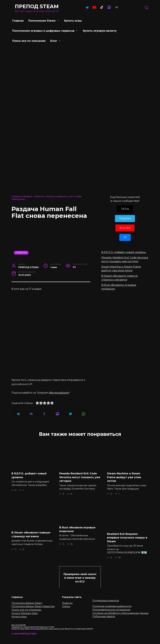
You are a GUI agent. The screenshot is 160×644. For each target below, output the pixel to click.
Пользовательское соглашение (111, 608)
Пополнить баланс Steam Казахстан (33, 605)
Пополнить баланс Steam (27, 601)
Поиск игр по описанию (29, 41)
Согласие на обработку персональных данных (121, 612)
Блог (54, 41)
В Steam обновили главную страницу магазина (31, 534)
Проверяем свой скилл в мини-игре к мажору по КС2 (80, 576)
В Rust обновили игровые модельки (77, 528)
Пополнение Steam (42, 21)
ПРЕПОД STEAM (37, 6)
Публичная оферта (104, 615)
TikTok (125, 209)
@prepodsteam (59, 393)
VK (125, 237)
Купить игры (73, 21)
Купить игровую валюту (100, 31)
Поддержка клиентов (106, 599)
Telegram (125, 218)
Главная (18, 21)
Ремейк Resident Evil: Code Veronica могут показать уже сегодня (80, 477)
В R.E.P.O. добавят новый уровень (124, 252)
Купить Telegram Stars (25, 612)
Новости (39, 197)
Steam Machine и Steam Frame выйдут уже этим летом (124, 477)
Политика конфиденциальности (112, 605)
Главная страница (22, 197)
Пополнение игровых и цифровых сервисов (43, 31)
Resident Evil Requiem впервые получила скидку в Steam (127, 537)
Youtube (125, 228)
